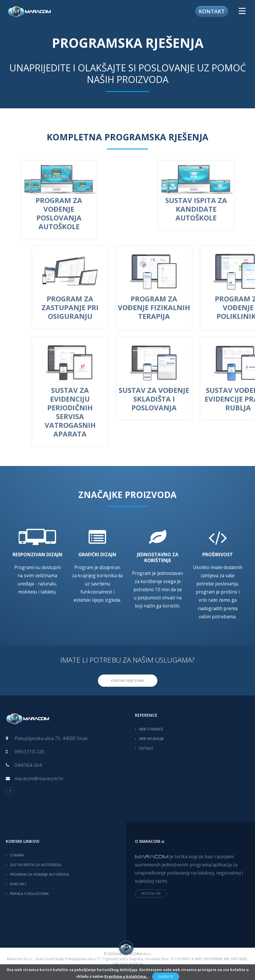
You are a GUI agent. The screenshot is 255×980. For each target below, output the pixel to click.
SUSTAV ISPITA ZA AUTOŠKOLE (36, 865)
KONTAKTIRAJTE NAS (128, 680)
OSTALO (146, 748)
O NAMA (17, 855)
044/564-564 (28, 765)
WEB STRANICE (151, 729)
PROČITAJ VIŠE (151, 894)
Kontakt (212, 11)
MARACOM (152, 856)
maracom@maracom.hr (39, 778)
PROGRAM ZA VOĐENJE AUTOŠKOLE (39, 874)
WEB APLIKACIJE (151, 739)
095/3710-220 (29, 752)
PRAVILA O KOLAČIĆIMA (29, 894)
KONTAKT (18, 884)
